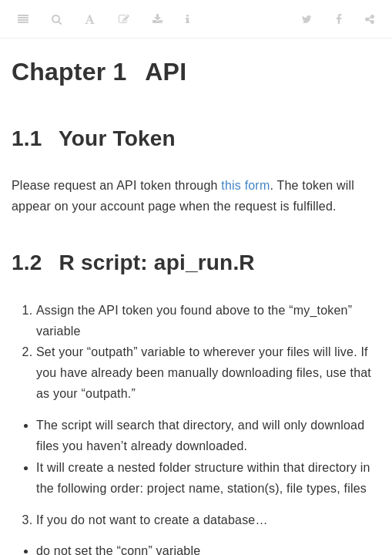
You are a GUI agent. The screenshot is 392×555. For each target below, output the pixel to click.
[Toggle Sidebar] (23, 19)
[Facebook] (339, 19)
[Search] (57, 19)
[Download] (157, 19)
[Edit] (124, 19)
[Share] (370, 19)
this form (245, 185)
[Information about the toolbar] (188, 19)
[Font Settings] (90, 19)
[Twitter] (307, 19)
